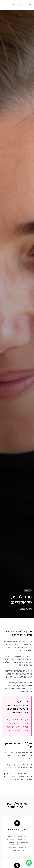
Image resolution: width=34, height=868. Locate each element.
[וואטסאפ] (29, 863)
